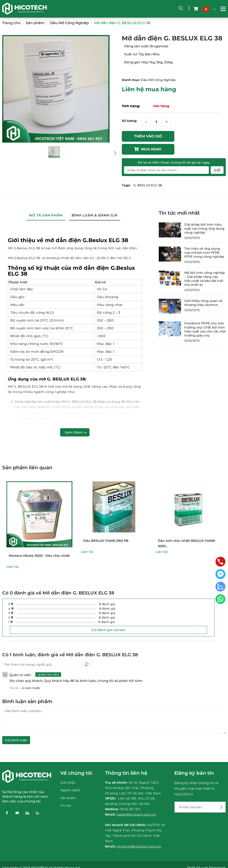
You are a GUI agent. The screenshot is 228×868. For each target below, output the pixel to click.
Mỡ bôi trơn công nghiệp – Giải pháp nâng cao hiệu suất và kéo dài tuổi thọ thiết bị (205, 266)
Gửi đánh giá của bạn (109, 617)
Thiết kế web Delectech (206, 855)
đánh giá (107, 591)
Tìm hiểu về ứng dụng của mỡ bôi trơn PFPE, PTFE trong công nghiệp (204, 240)
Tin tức (66, 792)
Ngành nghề (70, 777)
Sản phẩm (68, 785)
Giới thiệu (68, 770)
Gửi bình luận (16, 727)
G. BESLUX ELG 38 (148, 172)
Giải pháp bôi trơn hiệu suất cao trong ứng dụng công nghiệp (204, 216)
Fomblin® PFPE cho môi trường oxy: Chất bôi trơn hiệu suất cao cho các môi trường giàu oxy (205, 317)
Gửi (217, 157)
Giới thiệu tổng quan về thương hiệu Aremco (203, 290)
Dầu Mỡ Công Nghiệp (158, 80)
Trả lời (14, 675)
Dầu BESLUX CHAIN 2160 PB (106, 528)
